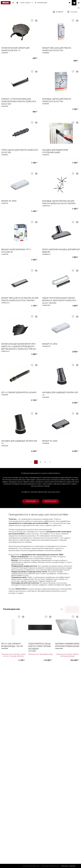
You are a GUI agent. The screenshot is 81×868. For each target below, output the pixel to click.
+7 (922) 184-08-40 (25, 3)
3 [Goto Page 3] (45, 462)
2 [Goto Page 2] (41, 462)
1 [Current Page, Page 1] (36, 462)
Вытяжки (70, 654)
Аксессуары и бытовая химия (31, 866)
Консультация (31, 501)
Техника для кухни (7, 654)
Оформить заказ (50, 501)
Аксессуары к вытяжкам (17, 656)
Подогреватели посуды (46, 654)
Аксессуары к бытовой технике (50, 866)
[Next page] (50, 462)
